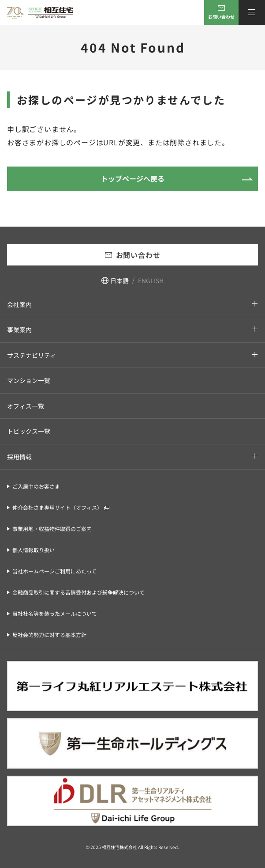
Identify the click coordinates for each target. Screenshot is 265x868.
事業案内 (19, 330)
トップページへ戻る (133, 178)
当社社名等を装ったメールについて (55, 613)
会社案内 (19, 304)
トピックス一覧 (29, 431)
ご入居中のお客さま (36, 486)
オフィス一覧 (26, 406)
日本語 (119, 280)
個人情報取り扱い (34, 550)
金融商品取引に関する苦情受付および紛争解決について (78, 592)
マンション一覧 (29, 380)
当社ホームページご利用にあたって (54, 571)
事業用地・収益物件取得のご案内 (52, 529)
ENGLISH (151, 280)
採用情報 (19, 457)
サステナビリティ (32, 355)
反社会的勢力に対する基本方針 (49, 635)
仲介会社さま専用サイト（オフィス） (57, 507)
